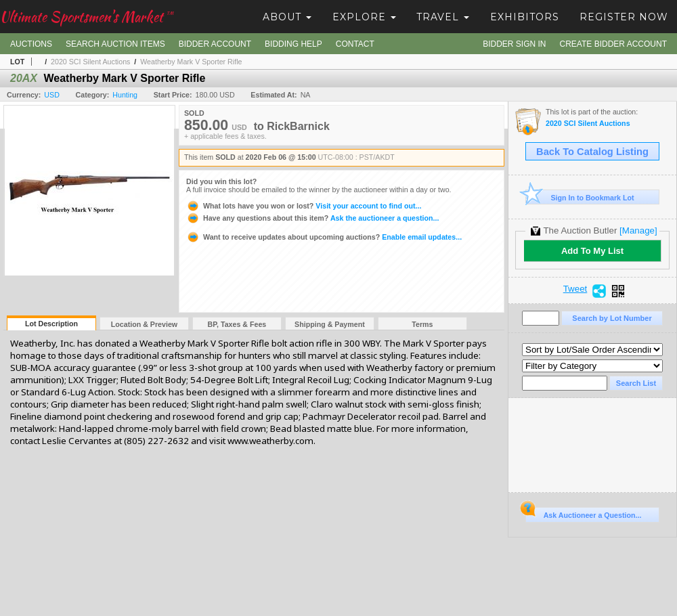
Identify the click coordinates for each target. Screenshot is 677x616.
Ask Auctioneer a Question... (583, 513)
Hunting (125, 95)
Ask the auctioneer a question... (312, 218)
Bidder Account (215, 44)
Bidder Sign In (514, 44)
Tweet (575, 289)
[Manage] (638, 230)
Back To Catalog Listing (592, 152)
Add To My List (592, 251)
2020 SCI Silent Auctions (90, 62)
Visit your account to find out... (304, 206)
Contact (355, 44)
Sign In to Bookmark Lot (580, 197)
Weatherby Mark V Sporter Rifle (191, 62)
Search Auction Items (115, 44)
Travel (443, 17)
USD (52, 95)
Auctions (31, 44)
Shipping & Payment (330, 324)
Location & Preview (144, 324)
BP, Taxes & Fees (237, 324)
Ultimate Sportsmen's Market (87, 17)
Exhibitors (525, 17)
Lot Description (51, 324)
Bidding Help (293, 44)
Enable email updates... (324, 237)
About (287, 17)
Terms (422, 324)
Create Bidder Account (613, 44)
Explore (364, 17)
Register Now (624, 17)
